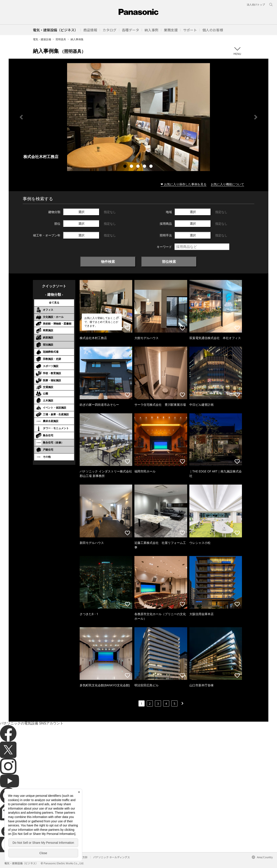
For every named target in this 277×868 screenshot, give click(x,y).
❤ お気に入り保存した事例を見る (184, 184)
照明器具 (61, 39)
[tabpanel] (138, 117)
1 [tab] (126, 167)
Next (256, 117)
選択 (81, 212)
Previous (21, 117)
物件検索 (108, 262)
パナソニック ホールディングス (111, 857)
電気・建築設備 (42, 39)
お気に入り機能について (227, 184)
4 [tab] (145, 167)
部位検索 (169, 262)
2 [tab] (132, 167)
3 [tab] (138, 167)
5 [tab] (151, 167)
